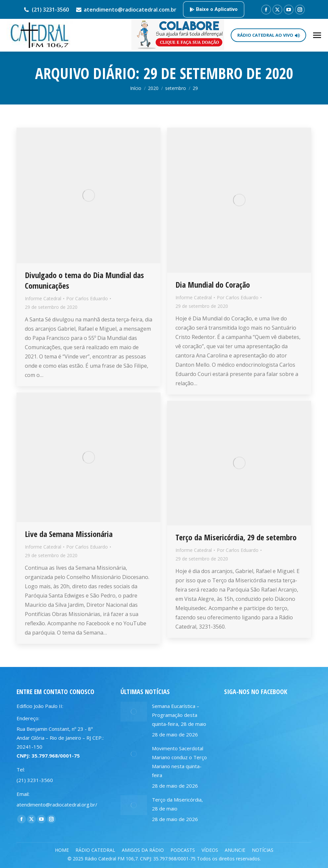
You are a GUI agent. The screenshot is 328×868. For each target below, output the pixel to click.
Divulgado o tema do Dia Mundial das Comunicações (84, 280)
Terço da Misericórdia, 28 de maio (177, 804)
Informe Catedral (43, 298)
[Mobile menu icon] (317, 35)
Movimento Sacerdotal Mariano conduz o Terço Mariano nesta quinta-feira (179, 762)
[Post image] (134, 712)
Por (87, 298)
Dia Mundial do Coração (213, 285)
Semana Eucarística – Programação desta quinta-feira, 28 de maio (179, 715)
